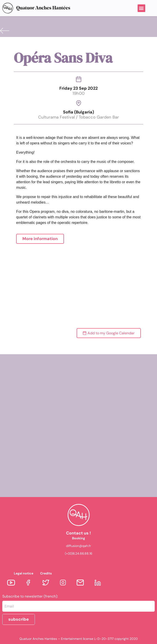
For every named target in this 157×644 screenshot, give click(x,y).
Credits (46, 573)
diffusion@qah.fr (78, 546)
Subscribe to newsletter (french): (30, 596)
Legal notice (24, 573)
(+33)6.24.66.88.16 (79, 553)
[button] (141, 8)
